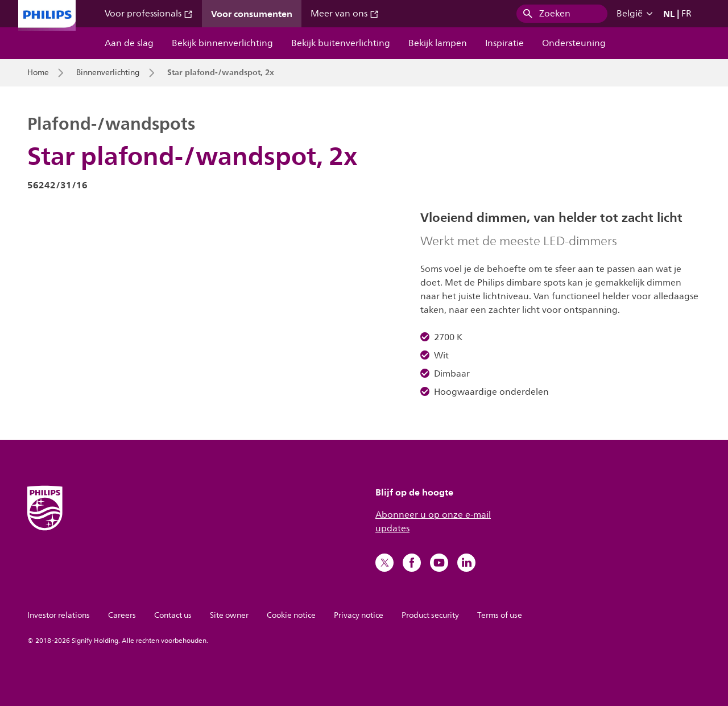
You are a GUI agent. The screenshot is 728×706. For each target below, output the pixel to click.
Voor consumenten (252, 14)
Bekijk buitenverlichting (341, 43)
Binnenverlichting (108, 73)
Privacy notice (359, 615)
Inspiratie (504, 43)
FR (686, 14)
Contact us (173, 615)
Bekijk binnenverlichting (222, 43)
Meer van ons (345, 14)
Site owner (229, 615)
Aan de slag (129, 43)
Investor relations (59, 615)
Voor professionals (149, 14)
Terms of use (500, 615)
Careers (122, 615)
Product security (430, 615)
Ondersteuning (574, 43)
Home (38, 73)
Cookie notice (291, 615)
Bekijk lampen (438, 43)
